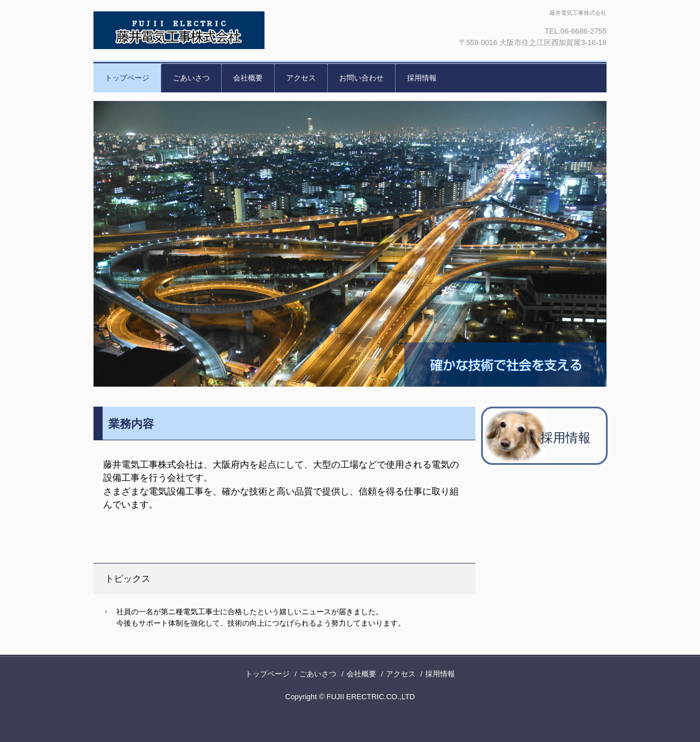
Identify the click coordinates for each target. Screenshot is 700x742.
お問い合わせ (361, 78)
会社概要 (248, 78)
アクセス (301, 78)
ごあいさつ (191, 78)
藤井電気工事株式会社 (216, 30)
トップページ (127, 78)
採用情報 (422, 78)
